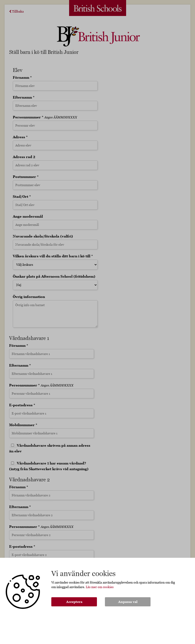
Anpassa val (128, 602)
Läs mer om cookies (100, 587)
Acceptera (74, 602)
